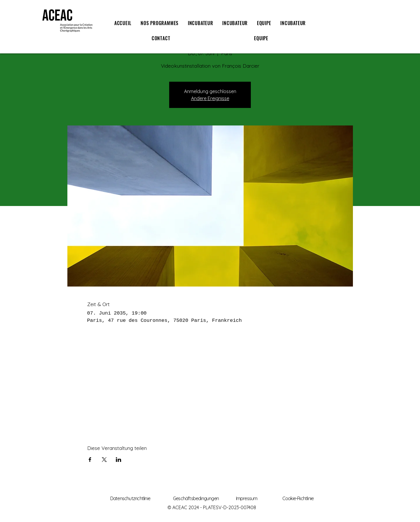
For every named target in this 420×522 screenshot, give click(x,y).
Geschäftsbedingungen (196, 498)
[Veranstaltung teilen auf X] (104, 460)
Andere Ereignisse (210, 98)
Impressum (247, 498)
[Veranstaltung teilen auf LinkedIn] (119, 460)
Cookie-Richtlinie (298, 498)
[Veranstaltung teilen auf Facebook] (90, 460)
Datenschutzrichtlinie (130, 498)
